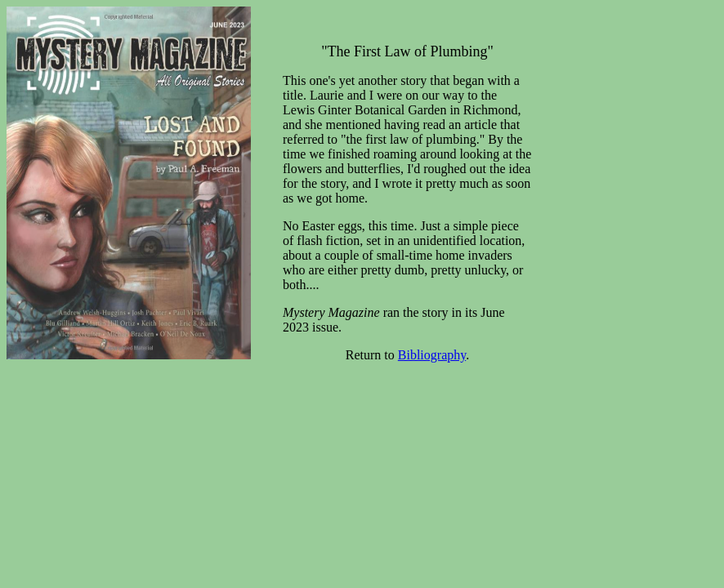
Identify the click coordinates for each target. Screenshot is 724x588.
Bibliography (432, 355)
